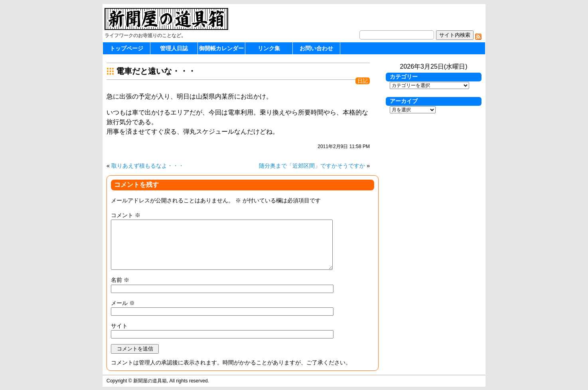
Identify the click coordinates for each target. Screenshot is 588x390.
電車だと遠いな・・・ (156, 71)
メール (123, 303)
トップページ (126, 48)
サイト (119, 326)
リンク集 (269, 48)
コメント (126, 215)
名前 (120, 280)
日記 (363, 81)
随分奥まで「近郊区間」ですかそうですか (312, 166)
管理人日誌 (174, 48)
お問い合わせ (316, 48)
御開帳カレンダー (221, 48)
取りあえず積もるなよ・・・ (148, 166)
